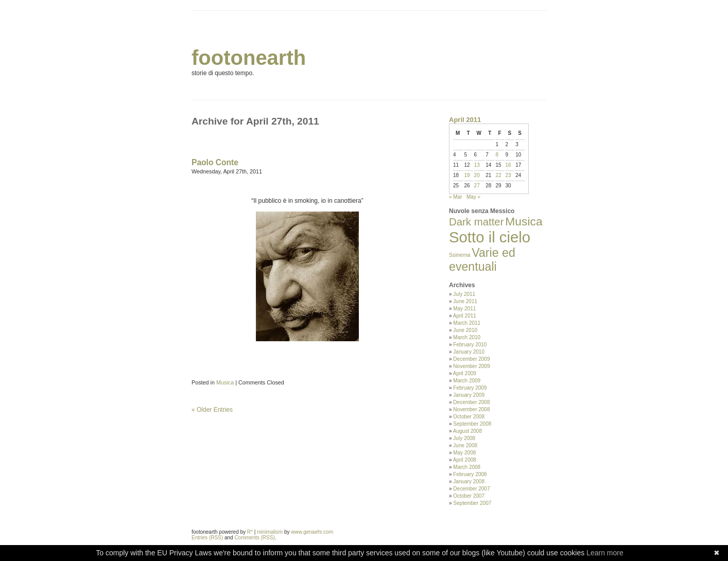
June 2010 (465, 330)
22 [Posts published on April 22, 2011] (498, 175)
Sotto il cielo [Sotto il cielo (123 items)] (490, 237)
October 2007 (469, 496)
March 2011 (467, 323)
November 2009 (471, 366)
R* (250, 532)
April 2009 (465, 373)
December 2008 (471, 402)
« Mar (456, 197)
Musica (225, 382)
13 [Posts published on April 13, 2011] (477, 165)
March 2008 (467, 467)
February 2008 (470, 474)
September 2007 (472, 503)
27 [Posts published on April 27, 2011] (477, 186)
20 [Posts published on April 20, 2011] (477, 175)
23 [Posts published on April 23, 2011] (508, 175)
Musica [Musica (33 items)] (524, 221)
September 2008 (472, 424)
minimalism (270, 532)
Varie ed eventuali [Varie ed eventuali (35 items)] (482, 260)
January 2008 (469, 481)
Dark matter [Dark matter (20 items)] (476, 222)
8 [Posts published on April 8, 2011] (497, 155)
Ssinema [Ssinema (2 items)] (460, 255)
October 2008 (469, 417)
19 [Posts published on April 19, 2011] (467, 175)
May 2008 (464, 453)
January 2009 (469, 395)
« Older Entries (212, 410)
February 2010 (470, 345)
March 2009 (467, 381)
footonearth (249, 58)
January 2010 (469, 352)
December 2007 (471, 489)
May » (473, 197)
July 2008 (464, 438)
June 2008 (465, 445)
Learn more (605, 553)
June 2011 (465, 301)
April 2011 (465, 316)
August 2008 (467, 431)
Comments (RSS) (254, 538)
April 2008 (465, 460)
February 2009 (470, 388)
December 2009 (471, 359)
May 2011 (464, 309)
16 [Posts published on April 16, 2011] (508, 165)
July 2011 (464, 294)
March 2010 (467, 337)
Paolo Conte (215, 162)
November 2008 (471, 409)
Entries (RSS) (207, 538)
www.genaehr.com (312, 532)
